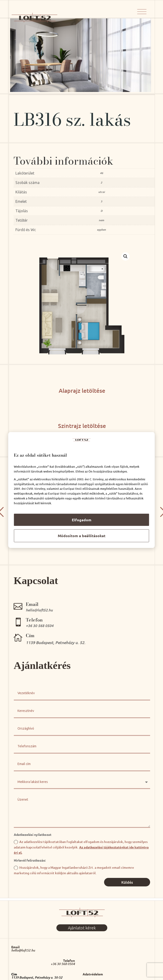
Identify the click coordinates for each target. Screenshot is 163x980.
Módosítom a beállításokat (82, 536)
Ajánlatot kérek (82, 928)
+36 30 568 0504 (63, 964)
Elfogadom (82, 520)
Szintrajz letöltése (82, 426)
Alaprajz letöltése (82, 390)
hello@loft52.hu (23, 950)
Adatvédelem (93, 974)
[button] (125, 256)
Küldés (127, 882)
